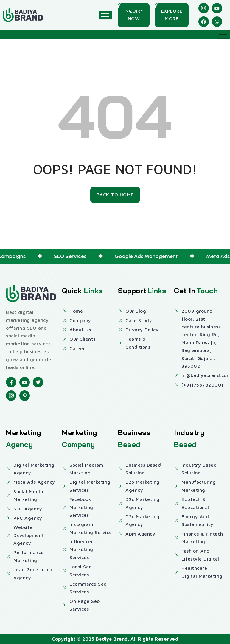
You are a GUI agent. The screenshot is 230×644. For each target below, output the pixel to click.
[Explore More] (172, 15)
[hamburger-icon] (105, 15)
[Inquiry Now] (134, 15)
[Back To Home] (115, 195)
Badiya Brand (112, 639)
